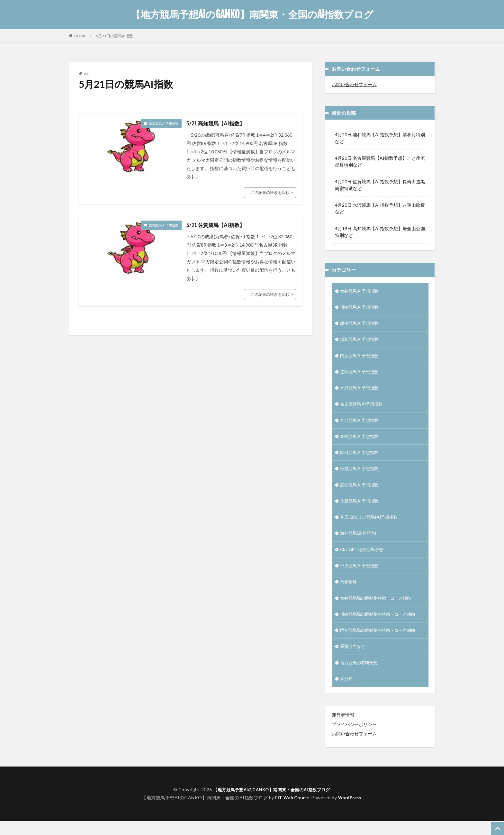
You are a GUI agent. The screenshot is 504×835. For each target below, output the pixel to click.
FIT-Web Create (291, 811)
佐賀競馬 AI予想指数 (164, 225)
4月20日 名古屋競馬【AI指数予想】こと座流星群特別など (380, 161)
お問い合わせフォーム (354, 84)
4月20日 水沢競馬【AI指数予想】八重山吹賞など (380, 208)
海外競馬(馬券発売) (359, 542)
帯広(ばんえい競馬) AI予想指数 (371, 526)
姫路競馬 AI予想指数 (361, 475)
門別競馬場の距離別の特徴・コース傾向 (381, 643)
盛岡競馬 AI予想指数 (361, 375)
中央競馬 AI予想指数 (361, 576)
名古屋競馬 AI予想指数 (363, 408)
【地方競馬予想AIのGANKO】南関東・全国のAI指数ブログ (252, 14)
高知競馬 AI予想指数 (164, 123)
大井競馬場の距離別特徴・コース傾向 (378, 609)
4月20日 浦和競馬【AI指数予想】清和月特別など (380, 138)
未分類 (347, 693)
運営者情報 (343, 729)
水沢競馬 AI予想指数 (361, 392)
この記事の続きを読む (270, 192)
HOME (80, 36)
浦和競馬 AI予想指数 (361, 342)
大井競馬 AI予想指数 (361, 291)
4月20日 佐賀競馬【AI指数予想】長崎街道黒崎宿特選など (380, 185)
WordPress (351, 811)
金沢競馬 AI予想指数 (361, 425)
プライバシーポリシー (354, 738)
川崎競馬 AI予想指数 (361, 308)
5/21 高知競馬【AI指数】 (219, 123)
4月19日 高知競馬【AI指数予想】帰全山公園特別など (380, 232)
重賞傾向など (354, 659)
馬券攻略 (349, 592)
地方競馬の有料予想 (360, 676)
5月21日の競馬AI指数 (114, 36)
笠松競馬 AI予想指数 (361, 442)
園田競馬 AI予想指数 (361, 459)
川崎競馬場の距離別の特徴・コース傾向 (381, 626)
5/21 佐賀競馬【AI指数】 (219, 225)
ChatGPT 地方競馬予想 (364, 559)
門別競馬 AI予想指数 (361, 358)
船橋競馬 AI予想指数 (361, 325)
